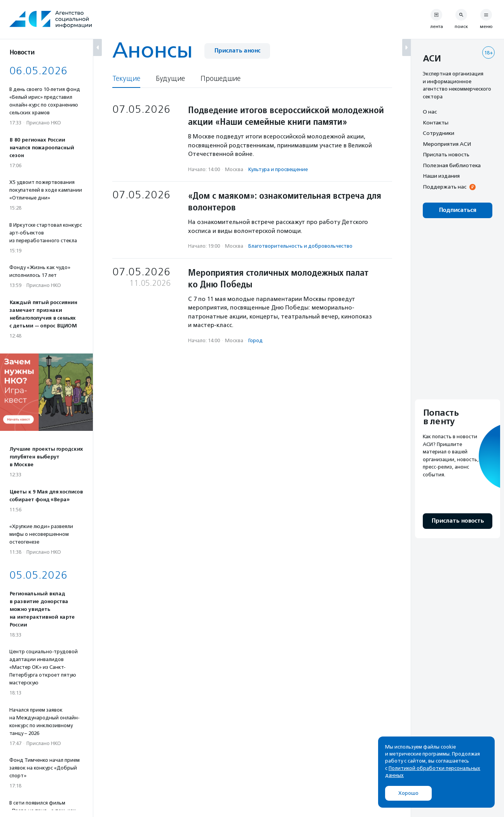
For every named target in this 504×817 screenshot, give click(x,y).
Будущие (170, 79)
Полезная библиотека (452, 165)
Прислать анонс (237, 51)
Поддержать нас (445, 187)
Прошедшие (221, 79)
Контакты (436, 122)
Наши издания (441, 176)
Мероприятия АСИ (447, 144)
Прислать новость (446, 154)
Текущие (126, 79)
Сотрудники (439, 133)
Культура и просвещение (278, 169)
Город (255, 340)
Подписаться (458, 210)
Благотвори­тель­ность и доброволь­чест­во (300, 246)
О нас (430, 112)
